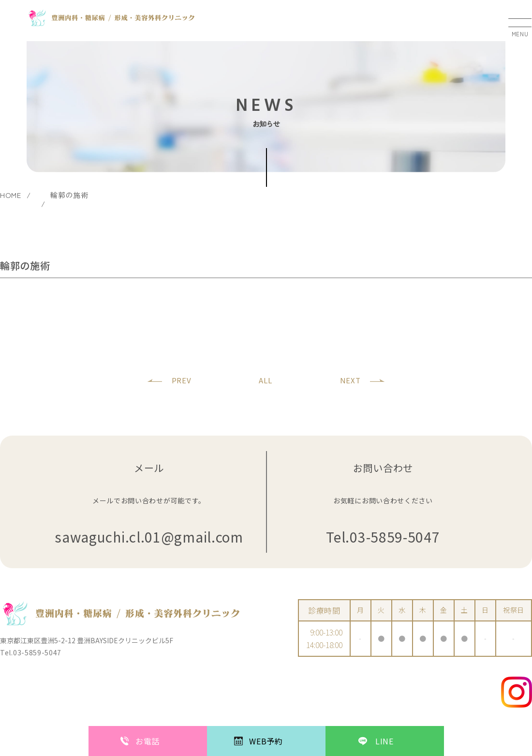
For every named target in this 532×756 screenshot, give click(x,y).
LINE (384, 741)
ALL (265, 380)
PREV (182, 380)
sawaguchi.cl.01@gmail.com (149, 537)
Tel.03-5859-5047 (383, 537)
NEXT (350, 380)
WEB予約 (266, 741)
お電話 (148, 741)
